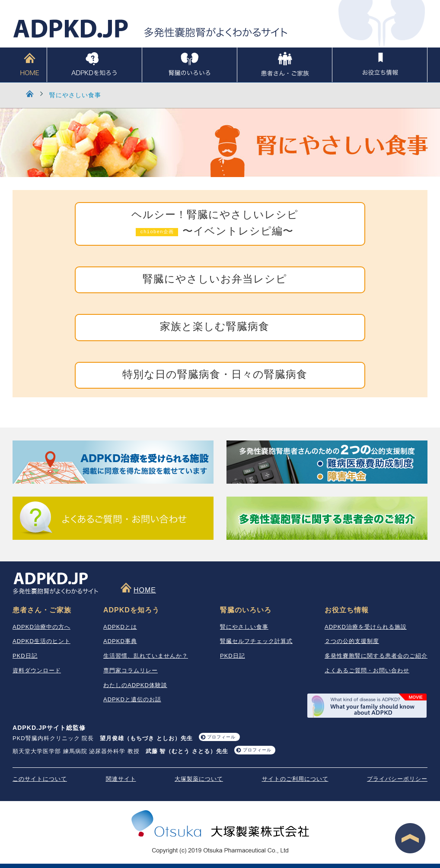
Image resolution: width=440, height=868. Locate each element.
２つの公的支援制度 (352, 641)
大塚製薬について (199, 779)
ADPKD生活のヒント (41, 641)
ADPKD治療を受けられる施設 (366, 627)
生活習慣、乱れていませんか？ (146, 656)
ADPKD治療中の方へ (41, 627)
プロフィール (221, 737)
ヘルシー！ (215, 224)
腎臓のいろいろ (190, 65)
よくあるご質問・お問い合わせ (367, 670)
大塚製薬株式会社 (220, 825)
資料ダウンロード (37, 670)
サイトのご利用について (295, 779)
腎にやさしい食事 (75, 95)
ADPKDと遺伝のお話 (132, 699)
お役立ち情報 (380, 65)
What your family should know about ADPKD (367, 706)
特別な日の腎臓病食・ (215, 375)
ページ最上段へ (410, 838)
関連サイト (121, 779)
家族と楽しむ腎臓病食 (215, 327)
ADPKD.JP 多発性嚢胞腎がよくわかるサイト (151, 29)
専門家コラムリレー (131, 670)
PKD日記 (25, 656)
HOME (30, 65)
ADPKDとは (120, 627)
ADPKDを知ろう (94, 65)
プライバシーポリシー (397, 779)
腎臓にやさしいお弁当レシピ (215, 280)
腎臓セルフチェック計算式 (256, 641)
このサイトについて (40, 779)
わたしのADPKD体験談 (135, 685)
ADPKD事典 (120, 641)
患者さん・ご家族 (285, 65)
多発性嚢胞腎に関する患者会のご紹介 (376, 656)
